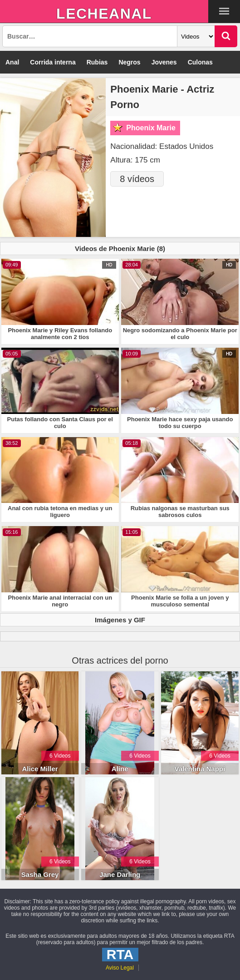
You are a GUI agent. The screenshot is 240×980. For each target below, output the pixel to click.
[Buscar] (226, 36)
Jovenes (164, 62)
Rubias (97, 62)
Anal (12, 62)
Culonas (200, 62)
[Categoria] (196, 36)
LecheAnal (104, 14)
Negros (129, 62)
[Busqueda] (90, 36)
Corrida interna (53, 62)
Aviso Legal (120, 968)
